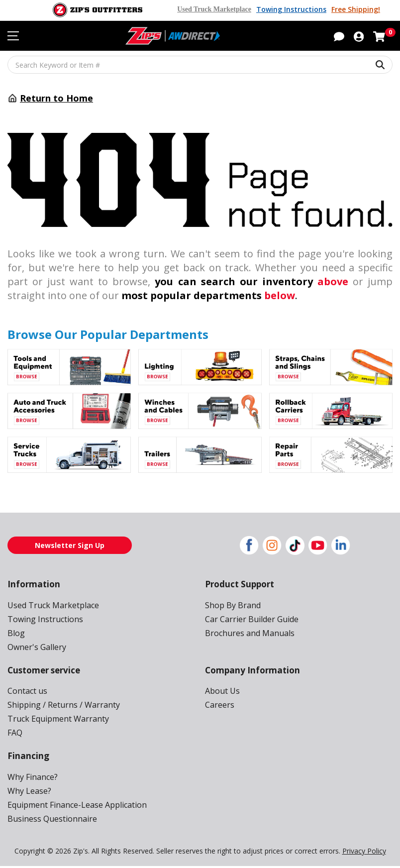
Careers (219, 705)
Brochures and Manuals (247, 633)
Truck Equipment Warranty (54, 719)
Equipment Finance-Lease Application (74, 806)
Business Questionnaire (50, 820)
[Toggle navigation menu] (13, 36)
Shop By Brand (232, 605)
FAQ (15, 733)
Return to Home (56, 98)
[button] (339, 36)
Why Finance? (33, 778)
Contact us (26, 692)
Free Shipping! (356, 9)
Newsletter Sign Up (70, 545)
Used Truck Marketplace (219, 9)
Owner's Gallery (36, 647)
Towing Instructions (294, 9)
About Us (221, 692)
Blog (15, 633)
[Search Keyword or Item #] (200, 65)
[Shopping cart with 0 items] (379, 36)
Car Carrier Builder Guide (250, 619)
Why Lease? (30, 792)
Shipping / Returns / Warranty (59, 705)
